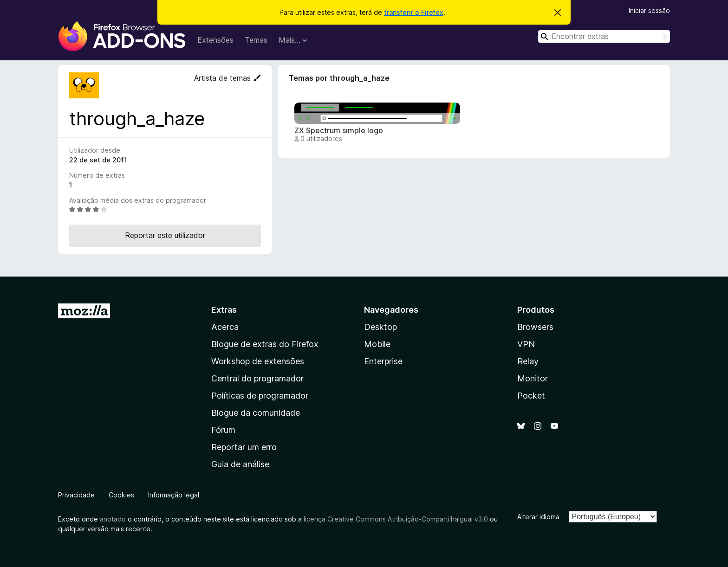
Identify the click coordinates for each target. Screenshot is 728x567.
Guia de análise (240, 464)
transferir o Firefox (414, 12)
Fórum (223, 430)
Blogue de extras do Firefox (265, 344)
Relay (528, 361)
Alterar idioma (538, 517)
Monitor (533, 378)
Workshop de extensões (258, 361)
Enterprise (383, 361)
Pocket (531, 396)
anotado (113, 519)
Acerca (225, 327)
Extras (224, 310)
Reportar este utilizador (165, 235)
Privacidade (76, 495)
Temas (256, 40)
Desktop (380, 327)
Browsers (535, 327)
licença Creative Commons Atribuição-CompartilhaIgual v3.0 (396, 519)
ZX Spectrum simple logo (339, 131)
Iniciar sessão (649, 10)
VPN (526, 344)
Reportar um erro (244, 447)
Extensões (215, 40)
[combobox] (604, 36)
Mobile (377, 344)
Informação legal (174, 495)
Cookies (121, 495)
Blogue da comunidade (256, 413)
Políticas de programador (260, 396)
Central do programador (257, 378)
